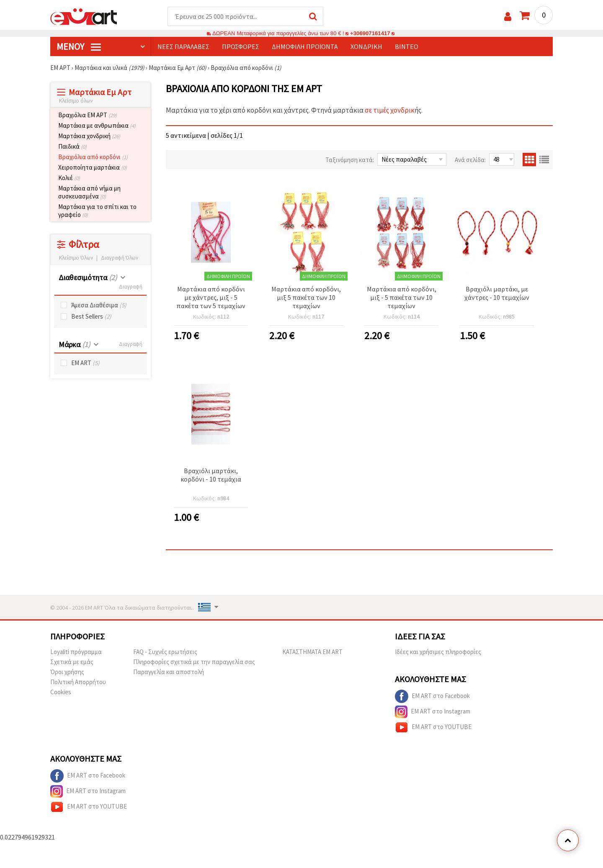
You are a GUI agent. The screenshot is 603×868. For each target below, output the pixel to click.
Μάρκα (74, 344)
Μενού (79, 46)
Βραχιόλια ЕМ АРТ (88, 115)
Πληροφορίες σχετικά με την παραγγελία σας (194, 662)
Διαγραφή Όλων (120, 258)
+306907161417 (370, 33)
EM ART (85, 363)
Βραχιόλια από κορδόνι (93, 157)
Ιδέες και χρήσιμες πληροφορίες (438, 652)
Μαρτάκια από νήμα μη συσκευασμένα (89, 192)
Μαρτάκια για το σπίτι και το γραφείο (97, 211)
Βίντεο (407, 46)
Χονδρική (366, 46)
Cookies (61, 692)
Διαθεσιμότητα (88, 277)
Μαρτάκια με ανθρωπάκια (97, 125)
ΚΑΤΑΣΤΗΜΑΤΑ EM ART (312, 652)
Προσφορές (241, 46)
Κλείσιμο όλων (76, 101)
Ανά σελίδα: (470, 160)
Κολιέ (69, 178)
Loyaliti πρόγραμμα (76, 652)
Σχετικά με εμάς (72, 662)
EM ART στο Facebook (432, 696)
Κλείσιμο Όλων (76, 258)
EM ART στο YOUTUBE (433, 727)
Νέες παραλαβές (183, 46)
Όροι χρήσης (67, 672)
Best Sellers (91, 316)
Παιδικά (72, 146)
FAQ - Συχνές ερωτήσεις (165, 652)
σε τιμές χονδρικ (390, 110)
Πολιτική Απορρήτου (78, 682)
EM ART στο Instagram (433, 712)
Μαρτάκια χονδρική (89, 136)
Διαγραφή (131, 287)
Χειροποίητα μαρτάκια (93, 167)
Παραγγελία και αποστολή (169, 672)
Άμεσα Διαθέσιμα (99, 305)
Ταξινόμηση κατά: (350, 160)
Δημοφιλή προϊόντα (305, 46)
